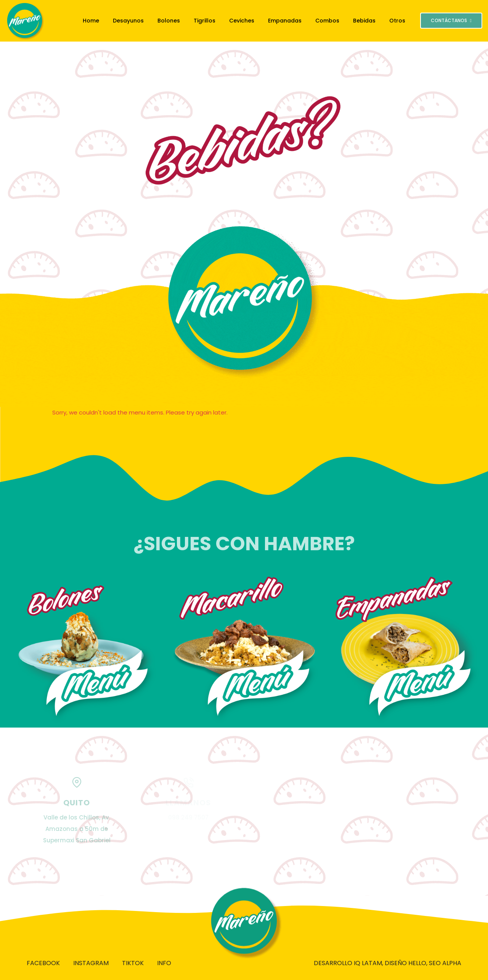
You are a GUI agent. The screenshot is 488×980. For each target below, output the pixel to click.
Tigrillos (205, 21)
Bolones (169, 21)
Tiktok (133, 963)
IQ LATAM (368, 963)
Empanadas (285, 21)
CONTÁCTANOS (451, 20)
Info (164, 963)
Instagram (91, 963)
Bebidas (364, 21)
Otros (397, 21)
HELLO (417, 963)
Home (91, 21)
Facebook (43, 963)
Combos (327, 21)
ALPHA (452, 963)
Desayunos (128, 21)
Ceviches (242, 21)
